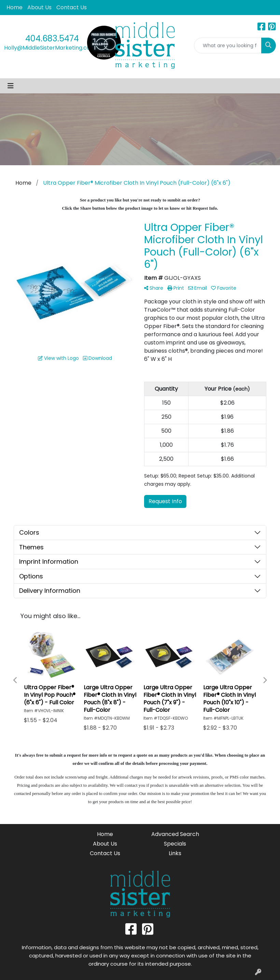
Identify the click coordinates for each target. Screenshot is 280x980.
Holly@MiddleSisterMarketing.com (50, 48)
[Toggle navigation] (11, 86)
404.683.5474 (52, 38)
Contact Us (72, 7)
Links (175, 853)
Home (15, 7)
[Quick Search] (228, 45)
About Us (39, 7)
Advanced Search (175, 834)
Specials (175, 844)
